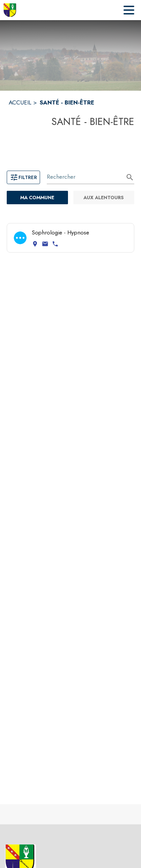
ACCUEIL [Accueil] (20, 102)
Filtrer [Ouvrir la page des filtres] (23, 177)
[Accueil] (10, 10)
